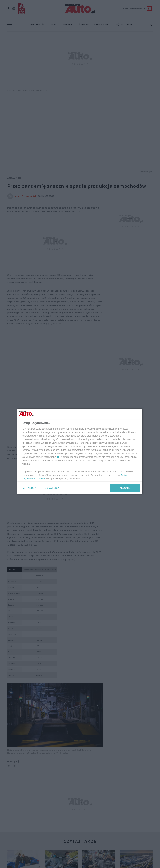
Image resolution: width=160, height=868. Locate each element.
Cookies (41, 479)
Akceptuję (125, 488)
